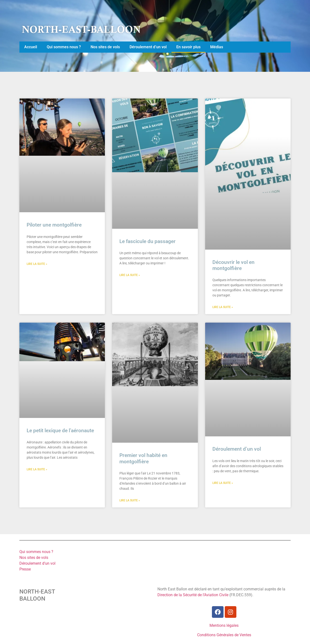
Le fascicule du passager (147, 241)
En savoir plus (188, 47)
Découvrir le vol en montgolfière (233, 265)
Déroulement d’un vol (148, 47)
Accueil (31, 47)
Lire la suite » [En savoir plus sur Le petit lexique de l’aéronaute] (37, 469)
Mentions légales (224, 625)
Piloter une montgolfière (54, 225)
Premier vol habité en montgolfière (143, 458)
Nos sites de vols (105, 47)
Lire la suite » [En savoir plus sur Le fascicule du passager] (130, 275)
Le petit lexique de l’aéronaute (60, 431)
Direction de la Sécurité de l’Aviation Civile (193, 595)
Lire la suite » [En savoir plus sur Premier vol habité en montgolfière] (130, 500)
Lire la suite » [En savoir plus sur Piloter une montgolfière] (37, 264)
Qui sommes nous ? (64, 47)
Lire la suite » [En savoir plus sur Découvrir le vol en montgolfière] (223, 307)
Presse (25, 569)
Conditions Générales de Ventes (224, 635)
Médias (217, 47)
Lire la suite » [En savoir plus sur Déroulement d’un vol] (223, 483)
